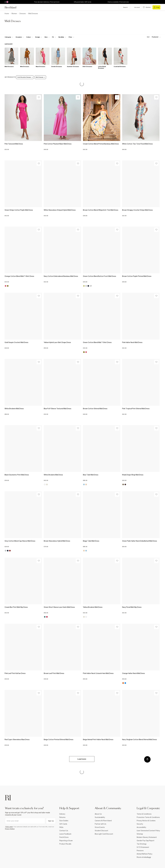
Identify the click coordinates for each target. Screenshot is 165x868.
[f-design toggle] (38, 37)
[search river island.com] (124, 7)
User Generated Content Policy (148, 831)
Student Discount (101, 831)
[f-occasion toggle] (20, 37)
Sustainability (100, 817)
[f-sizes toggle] (47, 37)
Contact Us (64, 831)
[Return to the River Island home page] (12, 7)
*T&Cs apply (9, 827)
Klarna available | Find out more (118, 2)
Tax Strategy (142, 844)
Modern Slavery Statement (147, 837)
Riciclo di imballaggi (144, 857)
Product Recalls (65, 844)
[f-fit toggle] (54, 37)
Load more (82, 759)
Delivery (62, 814)
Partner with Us (100, 824)
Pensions (140, 851)
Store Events (100, 827)
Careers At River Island (103, 821)
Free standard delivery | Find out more (47, 2)
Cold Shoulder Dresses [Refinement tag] (25, 77)
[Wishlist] (39, 97)
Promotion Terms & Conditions (148, 817)
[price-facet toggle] (71, 37)
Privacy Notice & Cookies (146, 821)
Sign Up (51, 821)
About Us (98, 814)
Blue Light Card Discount (104, 834)
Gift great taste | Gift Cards (82, 2)
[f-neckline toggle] (62, 37)
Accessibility (141, 827)
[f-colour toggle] (29, 37)
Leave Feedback (65, 834)
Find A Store (64, 837)
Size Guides (64, 821)
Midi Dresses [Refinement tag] (40, 77)
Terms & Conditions (144, 814)
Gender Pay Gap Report (146, 841)
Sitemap (140, 834)
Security (140, 824)
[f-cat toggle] (9, 37)
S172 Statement (143, 847)
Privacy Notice (10, 829)
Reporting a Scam (66, 841)
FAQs (61, 827)
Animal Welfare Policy (144, 854)
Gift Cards (63, 824)
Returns (62, 817)
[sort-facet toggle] (153, 37)
